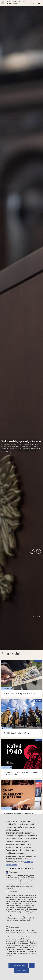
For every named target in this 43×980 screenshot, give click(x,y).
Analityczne (13, 892)
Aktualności (10, 549)
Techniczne (13, 872)
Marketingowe (14, 927)
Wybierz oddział (14, 3)
